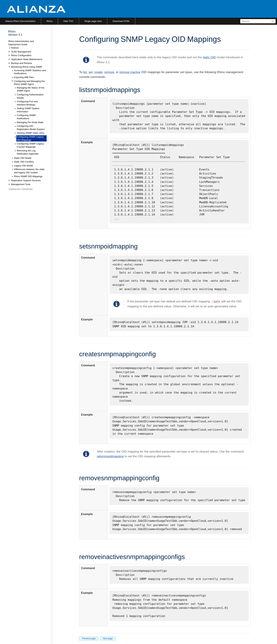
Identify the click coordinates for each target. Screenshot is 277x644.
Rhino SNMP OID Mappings (28, 176)
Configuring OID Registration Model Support (31, 128)
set (91, 72)
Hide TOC (68, 21)
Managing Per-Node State (30, 122)
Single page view (93, 21)
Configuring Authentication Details (30, 96)
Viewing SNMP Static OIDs (31, 133)
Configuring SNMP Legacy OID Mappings (30, 138)
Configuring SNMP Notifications (26, 117)
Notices (15, 48)
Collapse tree (14, 189)
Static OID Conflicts (24, 162)
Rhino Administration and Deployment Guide (21, 43)
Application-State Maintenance (27, 59)
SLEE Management (21, 52)
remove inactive (130, 72)
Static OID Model (23, 158)
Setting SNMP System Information (28, 110)
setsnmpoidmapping (110, 456)
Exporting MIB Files (24, 77)
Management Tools (21, 184)
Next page (108, 639)
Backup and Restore (22, 63)
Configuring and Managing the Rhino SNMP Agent (29, 83)
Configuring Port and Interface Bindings (27, 103)
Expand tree (27, 189)
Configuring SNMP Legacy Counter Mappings (30, 145)
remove (109, 72)
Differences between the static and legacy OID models (29, 171)
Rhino (49, 21)
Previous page (89, 639)
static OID (209, 57)
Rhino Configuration (21, 55)
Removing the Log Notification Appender (28, 152)
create (98, 72)
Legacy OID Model (23, 166)
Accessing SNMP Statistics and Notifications (30, 72)
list (85, 72)
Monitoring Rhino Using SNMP (27, 67)
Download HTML (121, 21)
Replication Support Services (26, 180)
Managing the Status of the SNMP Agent (30, 89)
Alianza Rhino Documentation (20, 21)
